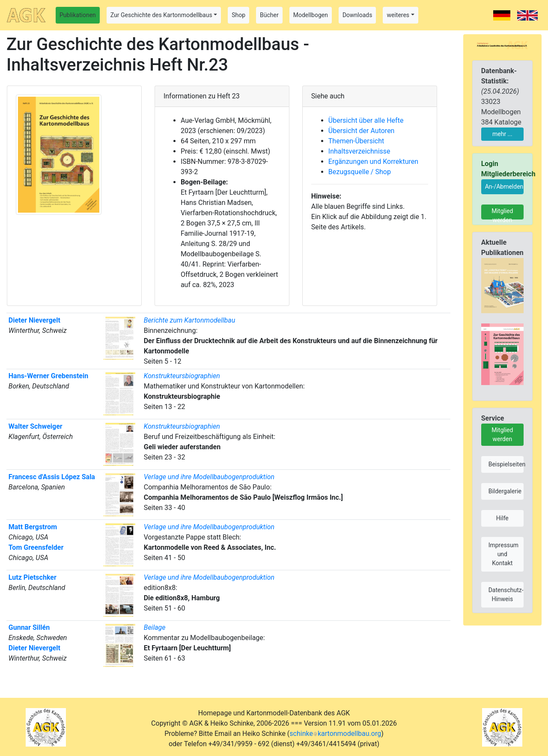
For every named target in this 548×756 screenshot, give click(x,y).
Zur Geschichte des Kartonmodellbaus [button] (161, 15)
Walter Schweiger (36, 426)
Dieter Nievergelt (34, 320)
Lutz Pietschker (33, 577)
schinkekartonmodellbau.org (335, 734)
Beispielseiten (506, 464)
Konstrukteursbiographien (182, 376)
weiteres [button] (398, 15)
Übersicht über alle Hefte (366, 120)
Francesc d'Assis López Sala (52, 477)
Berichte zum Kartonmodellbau (190, 320)
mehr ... (502, 134)
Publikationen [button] (78, 15)
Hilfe (502, 518)
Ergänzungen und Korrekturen (373, 162)
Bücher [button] (269, 15)
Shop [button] (238, 15)
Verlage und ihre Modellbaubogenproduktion (209, 477)
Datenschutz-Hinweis (506, 594)
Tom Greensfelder (36, 547)
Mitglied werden (502, 213)
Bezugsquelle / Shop (360, 172)
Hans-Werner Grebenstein (48, 376)
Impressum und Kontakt (503, 554)
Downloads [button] (357, 15)
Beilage (155, 627)
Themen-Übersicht (356, 141)
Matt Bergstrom (33, 527)
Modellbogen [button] (311, 15)
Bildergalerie (505, 491)
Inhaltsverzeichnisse (359, 151)
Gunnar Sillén (29, 627)
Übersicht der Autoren (362, 131)
